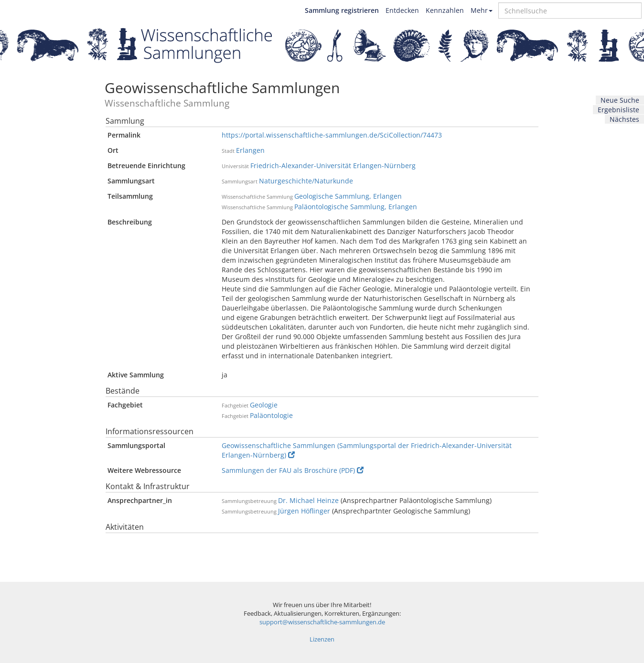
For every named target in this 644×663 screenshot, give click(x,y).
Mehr (482, 10)
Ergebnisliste (618, 110)
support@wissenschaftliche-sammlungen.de (322, 622)
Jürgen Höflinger (304, 511)
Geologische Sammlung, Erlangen (348, 196)
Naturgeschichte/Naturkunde (306, 181)
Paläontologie (271, 415)
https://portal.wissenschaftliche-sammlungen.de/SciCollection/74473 (332, 135)
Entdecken (402, 10)
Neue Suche (620, 100)
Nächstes (624, 119)
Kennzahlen (445, 10)
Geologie (264, 405)
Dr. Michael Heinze (308, 500)
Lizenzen (322, 639)
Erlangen (250, 150)
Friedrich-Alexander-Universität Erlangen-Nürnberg (333, 166)
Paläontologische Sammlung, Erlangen (356, 207)
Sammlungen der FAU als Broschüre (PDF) (293, 470)
